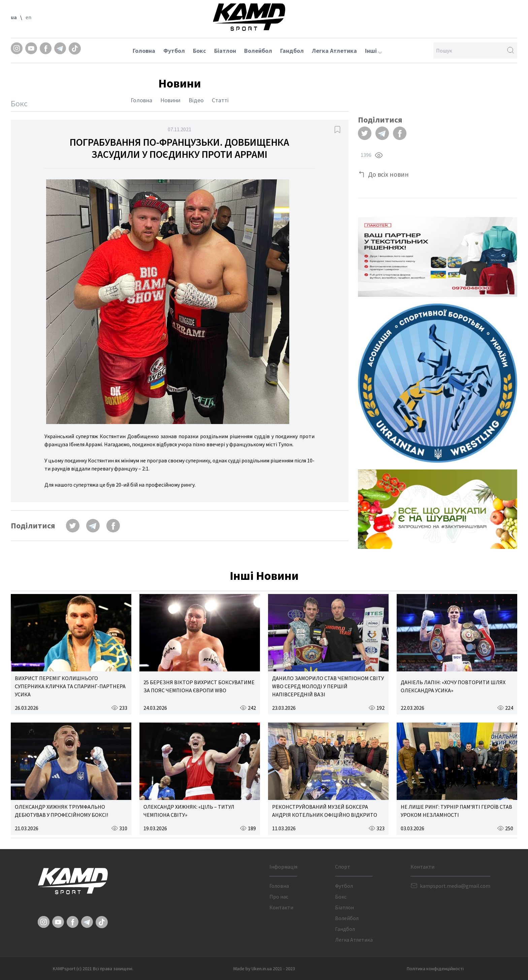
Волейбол (258, 51)
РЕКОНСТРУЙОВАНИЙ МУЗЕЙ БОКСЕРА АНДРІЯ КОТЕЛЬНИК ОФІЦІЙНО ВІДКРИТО (325, 811)
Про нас (279, 897)
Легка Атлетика (334, 51)
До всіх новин (388, 174)
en (28, 17)
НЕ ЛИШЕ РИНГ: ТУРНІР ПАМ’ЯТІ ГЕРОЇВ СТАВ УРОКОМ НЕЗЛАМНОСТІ (456, 811)
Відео (196, 100)
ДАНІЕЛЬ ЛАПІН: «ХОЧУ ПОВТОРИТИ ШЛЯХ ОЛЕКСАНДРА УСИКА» (453, 686)
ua (14, 17)
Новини (170, 100)
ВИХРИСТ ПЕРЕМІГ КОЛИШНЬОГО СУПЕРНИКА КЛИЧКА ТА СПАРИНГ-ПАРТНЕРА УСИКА (70, 686)
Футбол (174, 51)
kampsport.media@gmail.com (455, 886)
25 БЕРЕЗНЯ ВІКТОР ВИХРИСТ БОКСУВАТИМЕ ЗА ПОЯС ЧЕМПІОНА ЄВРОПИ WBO (199, 686)
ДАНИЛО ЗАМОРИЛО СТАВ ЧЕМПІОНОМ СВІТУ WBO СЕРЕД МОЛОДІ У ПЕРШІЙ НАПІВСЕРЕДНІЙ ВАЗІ (328, 686)
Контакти (281, 907)
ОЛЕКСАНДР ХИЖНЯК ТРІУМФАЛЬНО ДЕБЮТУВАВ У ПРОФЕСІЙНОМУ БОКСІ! (61, 811)
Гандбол (292, 51)
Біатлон (225, 51)
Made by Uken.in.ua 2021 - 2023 (264, 969)
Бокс (200, 51)
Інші (373, 51)
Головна (144, 51)
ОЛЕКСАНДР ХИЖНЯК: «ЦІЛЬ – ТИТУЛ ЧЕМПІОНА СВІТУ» (189, 811)
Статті (220, 100)
